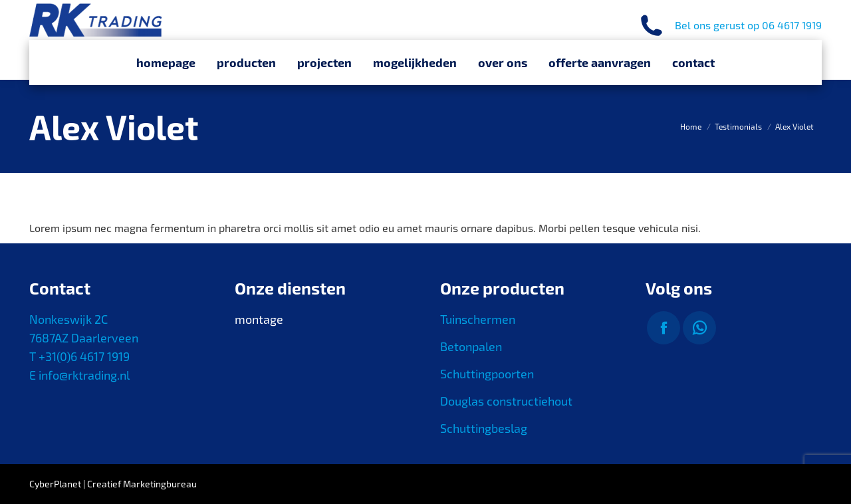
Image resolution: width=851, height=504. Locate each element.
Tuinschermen (478, 319)
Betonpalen (471, 346)
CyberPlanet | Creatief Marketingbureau (113, 484)
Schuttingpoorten (487, 374)
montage (259, 319)
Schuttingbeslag (484, 428)
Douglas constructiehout (506, 401)
